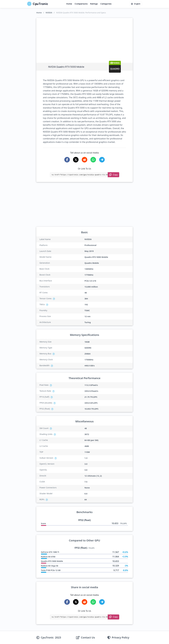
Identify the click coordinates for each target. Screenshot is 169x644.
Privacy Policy (121, 638)
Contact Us (88, 638)
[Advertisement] (84, 38)
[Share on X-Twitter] (76, 160)
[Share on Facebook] (67, 160)
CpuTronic (38, 4)
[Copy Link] (113, 175)
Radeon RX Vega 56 (50, 566)
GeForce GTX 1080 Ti (50, 552)
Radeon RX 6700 (48, 557)
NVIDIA (49, 13)
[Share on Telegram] (102, 160)
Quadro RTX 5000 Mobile (52, 561)
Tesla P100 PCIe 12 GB (51, 570)
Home (69, 4)
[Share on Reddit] (84, 160)
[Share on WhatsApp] (93, 160)
